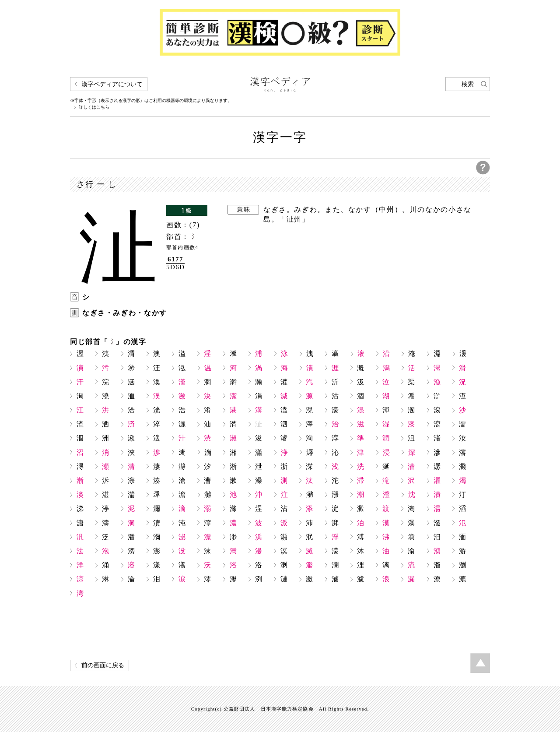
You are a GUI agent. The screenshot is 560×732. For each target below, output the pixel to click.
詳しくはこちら (94, 107)
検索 (468, 84)
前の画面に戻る (103, 665)
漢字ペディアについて (112, 84)
